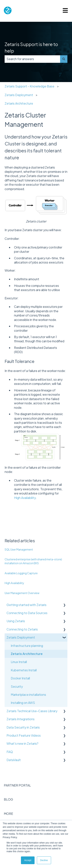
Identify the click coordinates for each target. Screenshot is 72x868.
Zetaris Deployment (19, 95)
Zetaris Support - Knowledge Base (29, 86)
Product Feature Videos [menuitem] (24, 735)
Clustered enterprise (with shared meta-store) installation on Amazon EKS (33, 561)
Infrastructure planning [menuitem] (27, 646)
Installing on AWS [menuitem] (23, 703)
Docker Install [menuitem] (20, 678)
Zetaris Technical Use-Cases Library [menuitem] (32, 711)
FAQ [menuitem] (10, 752)
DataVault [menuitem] (14, 760)
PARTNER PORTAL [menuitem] (17, 785)
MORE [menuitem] (8, 814)
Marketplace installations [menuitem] (28, 695)
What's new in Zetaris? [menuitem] (22, 743)
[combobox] (32, 59)
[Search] (64, 59)
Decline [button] (44, 860)
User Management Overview (22, 593)
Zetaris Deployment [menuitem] (21, 637)
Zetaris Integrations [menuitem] (21, 719)
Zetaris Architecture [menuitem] (27, 654)
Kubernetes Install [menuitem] (24, 670)
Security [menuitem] (17, 686)
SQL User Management (19, 549)
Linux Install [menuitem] (19, 662)
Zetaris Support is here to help (31, 48)
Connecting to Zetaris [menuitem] (22, 629)
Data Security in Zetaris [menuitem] (23, 727)
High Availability (25, 498)
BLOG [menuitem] (8, 799)
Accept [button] (28, 860)
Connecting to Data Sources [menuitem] (27, 613)
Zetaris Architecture (19, 103)
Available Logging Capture (21, 573)
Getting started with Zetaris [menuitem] (26, 605)
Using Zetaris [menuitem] (16, 621)
